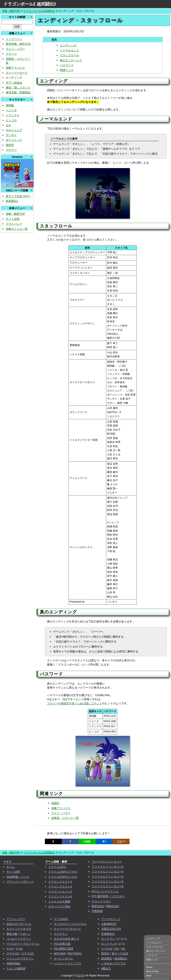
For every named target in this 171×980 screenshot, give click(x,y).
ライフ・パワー (15, 49)
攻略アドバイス (15, 68)
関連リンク (67, 70)
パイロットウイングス (68, 963)
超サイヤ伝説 (120, 953)
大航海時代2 (109, 924)
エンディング (68, 45)
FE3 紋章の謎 (62, 944)
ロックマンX (109, 944)
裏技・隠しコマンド (18, 88)
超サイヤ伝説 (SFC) (18, 196)
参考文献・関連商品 (18, 92)
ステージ (11, 54)
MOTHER (60, 953)
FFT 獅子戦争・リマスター (108, 896)
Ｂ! (104, 841)
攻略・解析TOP (11, 11)
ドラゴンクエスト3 (60, 882)
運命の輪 (12, 934)
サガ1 (10, 949)
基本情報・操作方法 (18, 44)
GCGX (80, 975)
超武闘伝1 (12, 201)
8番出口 (106, 968)
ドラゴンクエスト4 (60, 887)
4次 (123, 949)
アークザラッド (111, 919)
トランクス (13, 115)
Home (149, 967)
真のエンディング (71, 60)
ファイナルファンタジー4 (108, 877)
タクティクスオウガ (19, 929)
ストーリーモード (17, 73)
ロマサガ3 (27, 953)
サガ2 (19, 949)
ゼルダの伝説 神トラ (67, 939)
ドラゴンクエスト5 (60, 892)
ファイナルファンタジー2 (108, 867)
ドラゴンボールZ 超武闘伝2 (30, 4)
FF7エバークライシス (105, 891)
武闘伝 (55, 803)
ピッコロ (11, 120)
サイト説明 (13, 219)
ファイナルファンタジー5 (108, 881)
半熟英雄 (97, 911)
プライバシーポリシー (20, 882)
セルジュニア (14, 130)
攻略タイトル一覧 (17, 229)
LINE (87, 841)
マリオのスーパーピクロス (70, 924)
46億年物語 (13, 963)
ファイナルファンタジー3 (108, 872)
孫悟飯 (10, 105)
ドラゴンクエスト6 (60, 896)
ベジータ (11, 110)
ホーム (10, 867)
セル (8, 125)
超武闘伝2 (121, 959)
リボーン (25, 934)
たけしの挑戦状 (16, 968)
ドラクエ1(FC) (57, 867)
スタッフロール (70, 55)
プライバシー (14, 224)
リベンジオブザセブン (20, 959)
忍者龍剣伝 (108, 934)
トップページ (14, 39)
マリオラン (61, 934)
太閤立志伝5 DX (111, 929)
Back (149, 976)
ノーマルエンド (70, 50)
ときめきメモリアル (114, 963)
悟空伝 (105, 953)
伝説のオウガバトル (19, 924)
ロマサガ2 (13, 953)
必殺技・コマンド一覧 (65, 818)
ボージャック (14, 140)
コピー (121, 841)
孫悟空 (10, 145)
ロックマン (108, 939)
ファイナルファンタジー (107, 862)
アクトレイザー (16, 919)
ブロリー (11, 150)
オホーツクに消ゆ (59, 906)
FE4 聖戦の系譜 (63, 949)
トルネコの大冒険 (59, 902)
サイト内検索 (17, 17)
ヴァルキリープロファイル (23, 944)
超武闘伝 (107, 959)
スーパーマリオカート (68, 929)
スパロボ (107, 949)
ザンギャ (11, 135)
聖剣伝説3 (113, 906)
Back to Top (152, 971)
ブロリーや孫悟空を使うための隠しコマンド (74, 703)
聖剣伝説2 (98, 906)
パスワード (67, 65)
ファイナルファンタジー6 (108, 886)
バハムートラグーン (19, 939)
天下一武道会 (14, 83)
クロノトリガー (101, 901)
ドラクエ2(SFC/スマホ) (63, 877)
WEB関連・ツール (18, 877)
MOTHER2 (75, 953)
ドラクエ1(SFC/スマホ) (63, 872)
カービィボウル (63, 959)
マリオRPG (61, 919)
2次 (117, 949)
